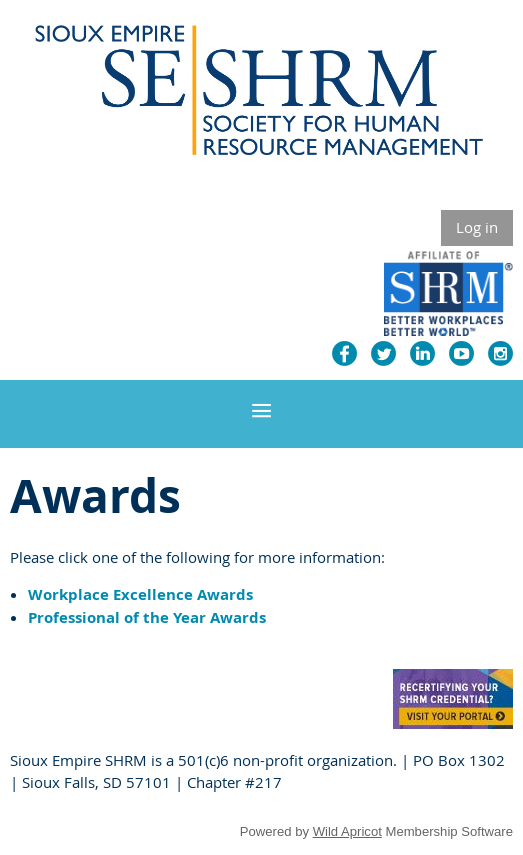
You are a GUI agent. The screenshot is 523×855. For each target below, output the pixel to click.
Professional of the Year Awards (147, 617)
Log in (477, 227)
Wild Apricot (347, 831)
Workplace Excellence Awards (140, 594)
